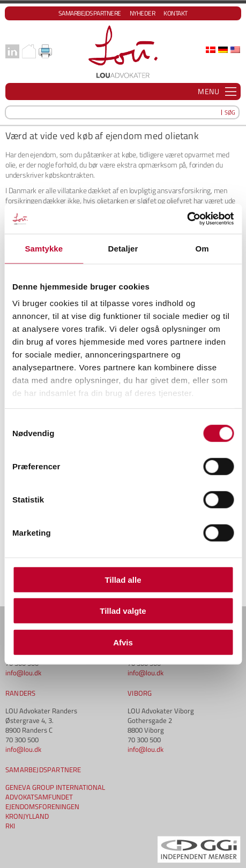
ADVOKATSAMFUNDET (39, 797)
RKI (10, 826)
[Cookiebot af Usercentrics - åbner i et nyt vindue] (187, 219)
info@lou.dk (23, 673)
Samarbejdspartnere (90, 13)
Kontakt (176, 13)
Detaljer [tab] (123, 248)
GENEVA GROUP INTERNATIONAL (55, 787)
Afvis (123, 642)
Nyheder (143, 13)
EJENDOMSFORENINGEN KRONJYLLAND (42, 811)
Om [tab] (202, 248)
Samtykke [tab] (44, 248)
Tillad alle (123, 579)
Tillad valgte (123, 611)
